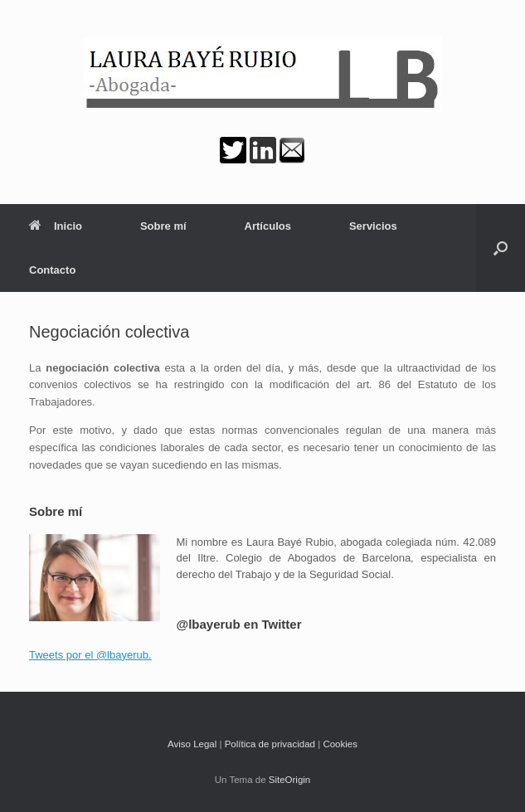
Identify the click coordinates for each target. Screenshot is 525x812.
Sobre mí (163, 226)
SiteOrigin (290, 780)
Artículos (268, 226)
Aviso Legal (192, 744)
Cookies (340, 744)
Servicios (373, 226)
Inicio (56, 226)
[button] (501, 248)
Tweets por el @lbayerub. (90, 655)
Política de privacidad (270, 744)
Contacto (52, 270)
